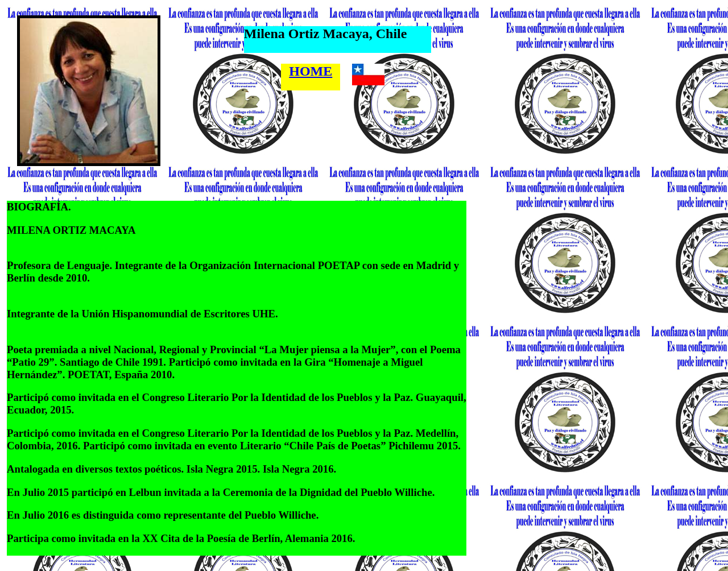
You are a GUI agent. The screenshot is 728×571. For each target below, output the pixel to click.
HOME (311, 71)
